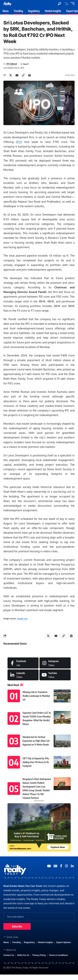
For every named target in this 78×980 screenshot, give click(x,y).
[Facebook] (23, 663)
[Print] (30, 75)
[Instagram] (55, 663)
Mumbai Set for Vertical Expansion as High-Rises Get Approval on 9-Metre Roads (36, 741)
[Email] (17, 75)
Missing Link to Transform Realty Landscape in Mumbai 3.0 (36, 696)
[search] (59, 4)
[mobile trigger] (72, 4)
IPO (19, 142)
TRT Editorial (12, 64)
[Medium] (55, 675)
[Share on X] (11, 75)
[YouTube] (49, 866)
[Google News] (55, 866)
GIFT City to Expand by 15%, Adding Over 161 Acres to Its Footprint (36, 762)
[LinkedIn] (23, 675)
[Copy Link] (23, 75)
